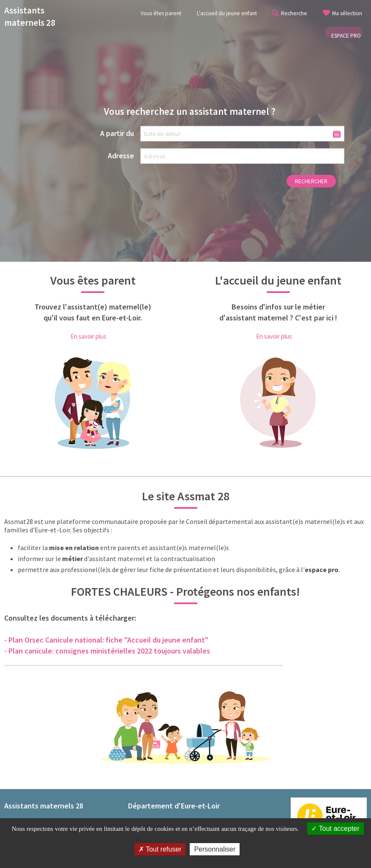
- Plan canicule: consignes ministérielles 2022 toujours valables (107, 651)
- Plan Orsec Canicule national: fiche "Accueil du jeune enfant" (106, 640)
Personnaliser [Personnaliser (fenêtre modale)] (215, 849)
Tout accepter (335, 829)
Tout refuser (160, 849)
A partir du (117, 133)
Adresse (121, 156)
